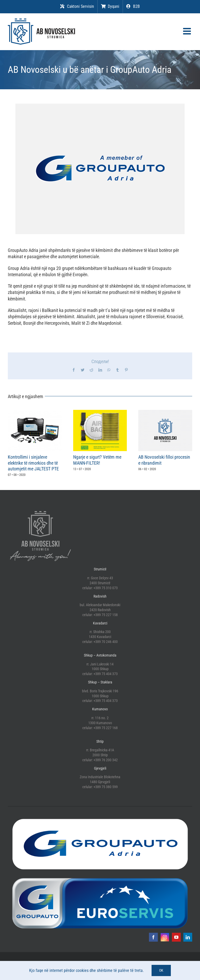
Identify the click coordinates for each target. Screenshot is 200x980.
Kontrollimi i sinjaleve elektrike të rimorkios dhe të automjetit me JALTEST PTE (33, 463)
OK (161, 970)
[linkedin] (188, 937)
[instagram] (165, 937)
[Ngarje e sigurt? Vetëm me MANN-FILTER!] (100, 413)
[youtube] (176, 937)
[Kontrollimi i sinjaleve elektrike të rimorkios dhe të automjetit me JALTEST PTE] (35, 413)
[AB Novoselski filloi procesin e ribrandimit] (165, 413)
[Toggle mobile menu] (188, 31)
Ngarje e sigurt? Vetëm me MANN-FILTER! (97, 460)
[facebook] (153, 937)
